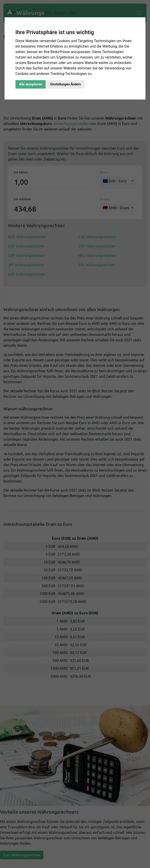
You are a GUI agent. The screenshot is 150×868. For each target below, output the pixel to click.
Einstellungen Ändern (65, 84)
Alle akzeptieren (31, 84)
